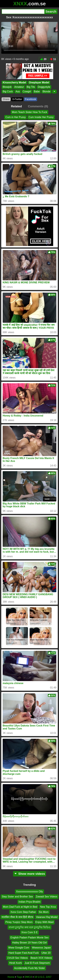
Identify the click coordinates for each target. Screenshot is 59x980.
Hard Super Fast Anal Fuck (24, 953)
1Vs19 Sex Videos (17, 958)
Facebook (31, 99)
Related (16, 106)
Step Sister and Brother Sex (17, 897)
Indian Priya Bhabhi (29, 902)
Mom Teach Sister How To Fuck (29, 112)
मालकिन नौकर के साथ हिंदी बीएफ (17, 917)
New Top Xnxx (48, 907)
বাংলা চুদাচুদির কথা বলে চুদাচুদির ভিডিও (29, 927)
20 (43, 59)
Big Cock (8, 91)
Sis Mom (44, 912)
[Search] (23, 12)
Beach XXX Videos (41, 958)
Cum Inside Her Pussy (41, 117)
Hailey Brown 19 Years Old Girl (30, 943)
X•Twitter (17, 99)
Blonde (46, 91)
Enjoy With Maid (45, 922)
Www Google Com (19, 948)
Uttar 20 (46, 953)
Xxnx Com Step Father (23, 912)
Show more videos (29, 874)
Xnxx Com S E (29, 932)
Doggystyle (44, 87)
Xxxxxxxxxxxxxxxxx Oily (29, 892)
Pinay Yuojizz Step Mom (19, 922)
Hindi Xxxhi (15, 963)
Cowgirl (27, 91)
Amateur (19, 87)
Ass (18, 91)
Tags (20, 977)
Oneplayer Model (39, 82)
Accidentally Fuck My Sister (30, 968)
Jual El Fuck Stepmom (37, 963)
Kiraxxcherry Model (14, 82)
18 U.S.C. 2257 (43, 977)
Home (11, 977)
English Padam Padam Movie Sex (30, 938)
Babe (37, 91)
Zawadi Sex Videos (46, 897)
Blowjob (7, 87)
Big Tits (31, 87)
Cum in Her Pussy (15, 117)
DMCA (28, 977)
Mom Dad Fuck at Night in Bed (20, 907)
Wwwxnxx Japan (41, 948)
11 (53, 59)
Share (6, 99)
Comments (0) (38, 106)
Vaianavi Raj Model (47, 917)
